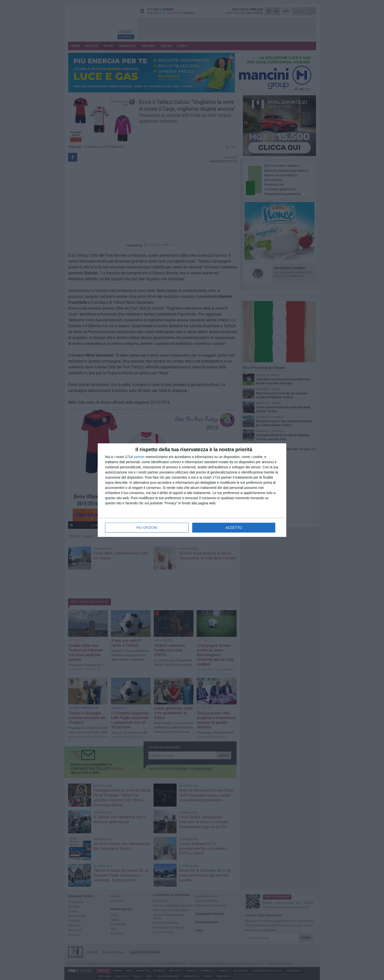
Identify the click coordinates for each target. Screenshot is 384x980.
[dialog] (192, 490)
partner (139, 457)
